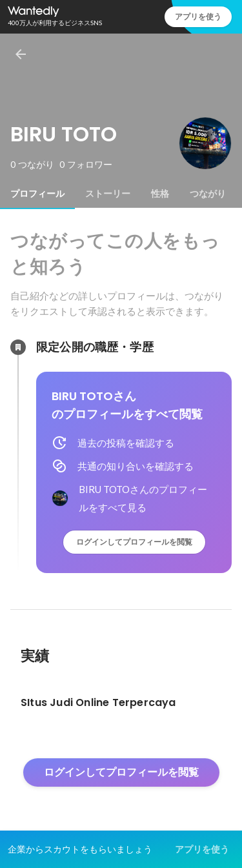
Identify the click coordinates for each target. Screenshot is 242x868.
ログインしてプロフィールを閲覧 (134, 542)
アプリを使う (198, 16)
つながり (208, 194)
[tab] (37, 194)
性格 (160, 194)
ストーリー (108, 194)
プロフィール (37, 194)
